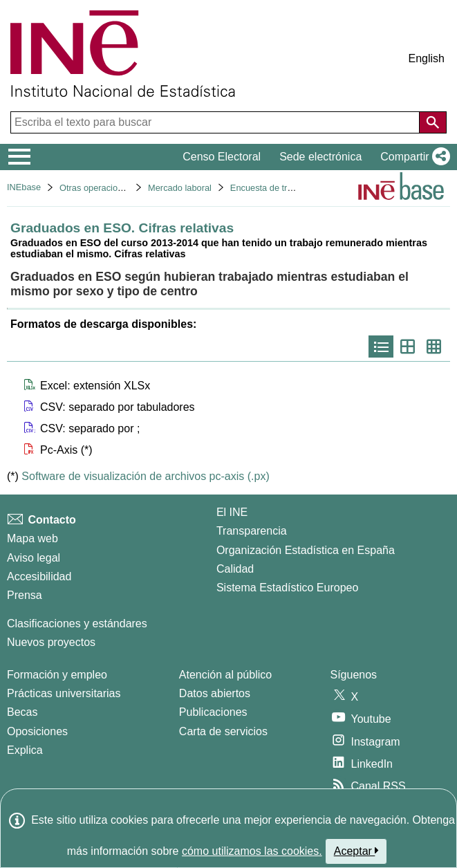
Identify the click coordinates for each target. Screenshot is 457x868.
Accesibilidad (39, 576)
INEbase (24, 187)
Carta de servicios (223, 731)
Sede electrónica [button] (320, 157)
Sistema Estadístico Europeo (287, 588)
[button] (412, 157)
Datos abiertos (215, 693)
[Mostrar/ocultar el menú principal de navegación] (20, 157)
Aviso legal (34, 558)
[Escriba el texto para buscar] (216, 122)
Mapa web (32, 538)
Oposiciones (37, 731)
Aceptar (356, 851)
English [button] (427, 58)
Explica (25, 750)
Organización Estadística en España (306, 550)
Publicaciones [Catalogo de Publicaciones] (213, 712)
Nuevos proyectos (51, 642)
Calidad (235, 569)
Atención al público (225, 675)
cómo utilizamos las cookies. (252, 851)
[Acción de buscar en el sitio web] (433, 122)
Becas (22, 712)
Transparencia (252, 531)
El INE (232, 512)
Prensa (25, 595)
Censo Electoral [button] (222, 157)
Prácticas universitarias (64, 693)
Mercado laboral (180, 188)
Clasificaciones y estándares (77, 624)
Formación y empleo (57, 675)
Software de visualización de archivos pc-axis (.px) (145, 476)
